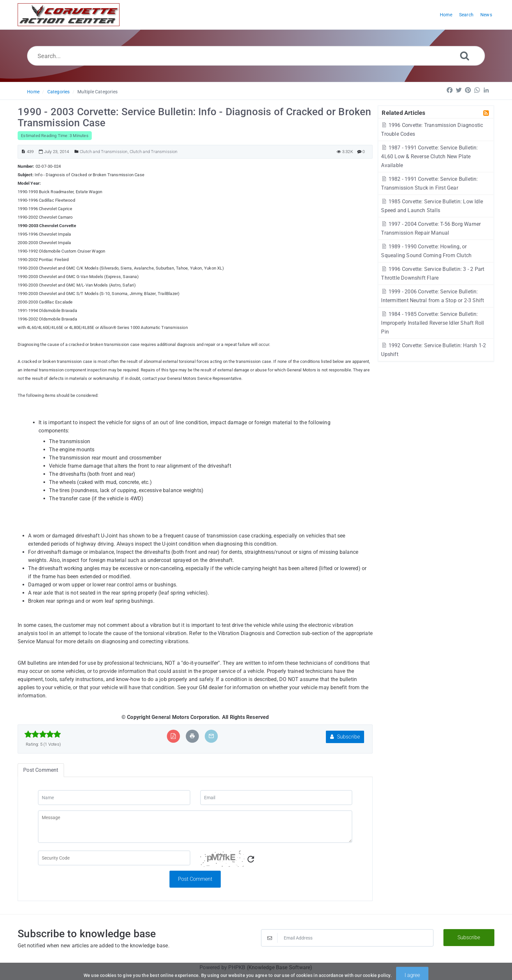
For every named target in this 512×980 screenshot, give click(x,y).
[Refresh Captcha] (251, 859)
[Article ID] (23, 152)
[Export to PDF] (173, 736)
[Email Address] (347, 938)
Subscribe (345, 737)
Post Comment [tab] (41, 770)
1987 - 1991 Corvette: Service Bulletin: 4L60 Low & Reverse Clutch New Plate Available (429, 156)
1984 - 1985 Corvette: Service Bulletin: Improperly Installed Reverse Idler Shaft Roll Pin (432, 323)
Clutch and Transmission (104, 152)
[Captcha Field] (114, 858)
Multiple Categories (97, 92)
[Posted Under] (77, 152)
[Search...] (256, 56)
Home (33, 92)
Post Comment (195, 879)
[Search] (465, 56)
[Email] (276, 798)
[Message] (195, 827)
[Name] (114, 798)
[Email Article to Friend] (211, 736)
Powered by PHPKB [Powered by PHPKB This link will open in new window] (222, 967)
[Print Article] (192, 736)
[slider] (43, 734)
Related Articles (403, 113)
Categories (59, 92)
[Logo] (69, 15)
